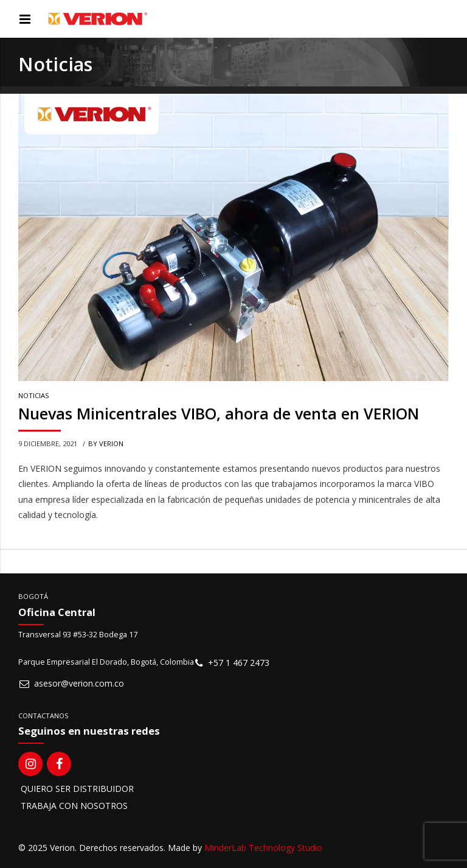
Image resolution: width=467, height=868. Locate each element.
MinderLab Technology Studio (263, 848)
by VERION (106, 443)
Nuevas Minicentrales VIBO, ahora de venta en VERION (219, 414)
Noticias (34, 396)
